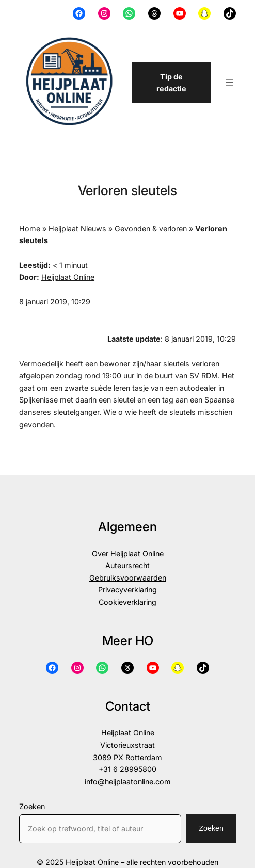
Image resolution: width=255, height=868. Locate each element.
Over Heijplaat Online (128, 553)
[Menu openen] (230, 83)
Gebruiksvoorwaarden (128, 578)
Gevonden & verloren (151, 228)
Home (30, 228)
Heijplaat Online (68, 277)
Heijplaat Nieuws (77, 228)
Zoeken (32, 806)
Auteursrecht (128, 565)
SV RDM (204, 375)
